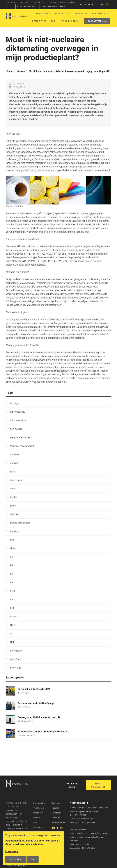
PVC (12, 583)
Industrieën (43, 14)
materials (15, 455)
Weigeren (16, 859)
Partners (38, 827)
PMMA (13, 617)
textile (13, 489)
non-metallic (16, 651)
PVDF (13, 591)
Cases (37, 818)
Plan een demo (70, 21)
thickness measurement (22, 446)
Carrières (38, 3)
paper (13, 506)
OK (33, 859)
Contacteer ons (97, 21)
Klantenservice (26, 7)
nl (93, 5)
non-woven (16, 668)
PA (12, 574)
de (85, 5)
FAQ (53, 21)
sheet (13, 548)
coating (14, 463)
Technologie (62, 14)
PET (12, 608)
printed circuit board (20, 523)
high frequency (18, 412)
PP (12, 565)
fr (89, 5)
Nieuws (24, 3)
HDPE (13, 625)
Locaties (52, 3)
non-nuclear (16, 429)
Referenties (39, 21)
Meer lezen (12, 851)
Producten (81, 14)
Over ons (12, 3)
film (12, 540)
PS (12, 600)
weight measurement (21, 438)
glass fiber (15, 659)
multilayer (15, 514)
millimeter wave (18, 420)
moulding (15, 531)
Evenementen (68, 3)
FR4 (12, 642)
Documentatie (100, 14)
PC (12, 634)
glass (13, 472)
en (81, 5)
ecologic (14, 403)
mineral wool (17, 480)
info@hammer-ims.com (87, 811)
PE (12, 557)
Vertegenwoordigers (53, 7)
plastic (13, 497)
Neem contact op (98, 785)
